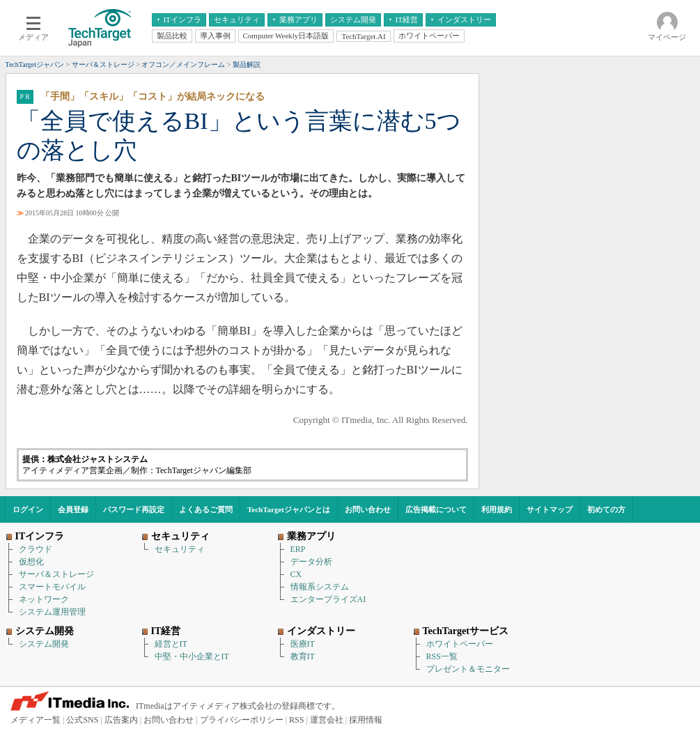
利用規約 (497, 509)
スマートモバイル (52, 587)
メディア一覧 (36, 720)
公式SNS (82, 720)
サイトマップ (550, 509)
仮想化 (31, 562)
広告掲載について (436, 509)
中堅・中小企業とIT (192, 656)
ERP (298, 549)
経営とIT (171, 644)
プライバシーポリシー (242, 720)
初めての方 (606, 509)
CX (296, 574)
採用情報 (366, 720)
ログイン (28, 509)
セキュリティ (180, 549)
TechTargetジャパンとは (289, 509)
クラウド (36, 549)
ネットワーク (44, 599)
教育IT (303, 656)
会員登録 (73, 509)
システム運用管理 (52, 612)
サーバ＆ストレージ (56, 574)
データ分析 (311, 562)
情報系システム (320, 587)
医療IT (303, 644)
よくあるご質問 (206, 509)
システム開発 (44, 644)
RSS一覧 (442, 656)
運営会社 (327, 720)
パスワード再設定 (134, 509)
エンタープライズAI (328, 599)
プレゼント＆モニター (468, 669)
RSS (296, 720)
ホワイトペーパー (460, 644)
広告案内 (121, 720)
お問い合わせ (368, 509)
